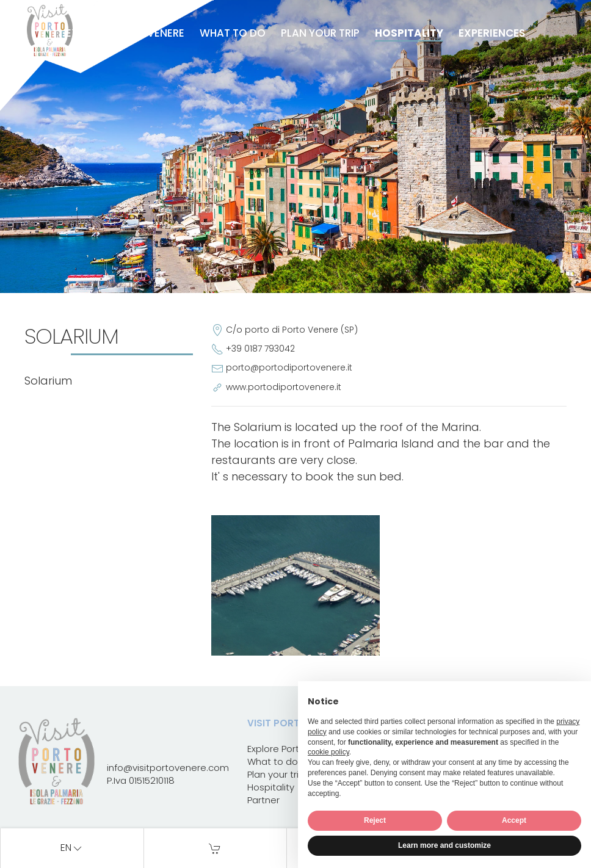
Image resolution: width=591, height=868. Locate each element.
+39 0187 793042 (260, 349)
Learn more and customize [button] (444, 845)
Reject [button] (375, 820)
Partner (263, 800)
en (72, 848)
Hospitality (409, 33)
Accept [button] (514, 820)
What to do (233, 33)
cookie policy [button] (328, 752)
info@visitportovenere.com (168, 768)
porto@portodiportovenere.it (289, 367)
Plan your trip (320, 33)
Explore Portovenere (125, 33)
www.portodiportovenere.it (284, 387)
